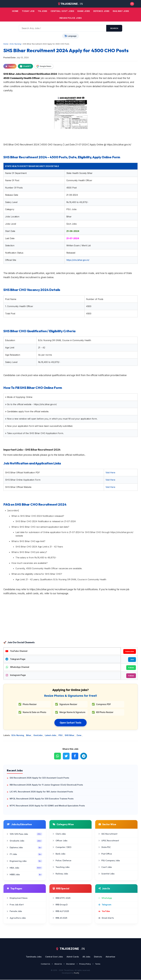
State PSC (105, 847)
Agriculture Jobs (16, 918)
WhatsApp (105, 898)
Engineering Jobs (25, 861)
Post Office (105, 854)
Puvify (77, 973)
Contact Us (45, 964)
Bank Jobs (59, 854)
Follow (131, 668)
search (114, 28)
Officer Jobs (60, 841)
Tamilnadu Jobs (34, 957)
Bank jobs (84, 11)
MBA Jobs (25, 868)
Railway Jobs (121, 11)
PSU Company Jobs (109, 861)
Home (15, 11)
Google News (44, 66)
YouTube (104, 912)
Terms (98, 964)
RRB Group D (60, 905)
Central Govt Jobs (54, 957)
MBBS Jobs (25, 875)
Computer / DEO (62, 847)
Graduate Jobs (25, 841)
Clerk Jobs (59, 834)
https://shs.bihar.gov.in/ (78, 260)
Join (132, 660)
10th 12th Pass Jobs (25, 834)
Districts (98, 957)
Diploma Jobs (25, 848)
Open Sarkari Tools (71, 723)
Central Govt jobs (62, 11)
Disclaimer (71, 964)
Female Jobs (14, 912)
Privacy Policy (85, 964)
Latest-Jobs (51, 736)
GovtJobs (38, 736)
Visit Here (110, 473)
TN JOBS (43, 11)
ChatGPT (25, 66)
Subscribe (129, 651)
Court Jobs (105, 867)
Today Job (28, 11)
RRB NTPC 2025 (62, 898)
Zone (79, 736)
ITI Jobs (25, 855)
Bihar (29, 736)
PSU (61, 736)
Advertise (110, 957)
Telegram (105, 905)
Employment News (17, 898)
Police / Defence (62, 861)
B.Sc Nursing (18, 736)
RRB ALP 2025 (61, 912)
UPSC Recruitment (109, 841)
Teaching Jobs (61, 867)
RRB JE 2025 (60, 918)
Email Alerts (106, 918)
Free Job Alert (15, 905)
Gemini (10, 66)
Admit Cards (73, 957)
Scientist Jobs (106, 874)
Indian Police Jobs (70, 18)
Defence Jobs (101, 11)
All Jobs (86, 957)
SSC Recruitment (108, 834)
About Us (58, 964)
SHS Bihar (70, 736)
